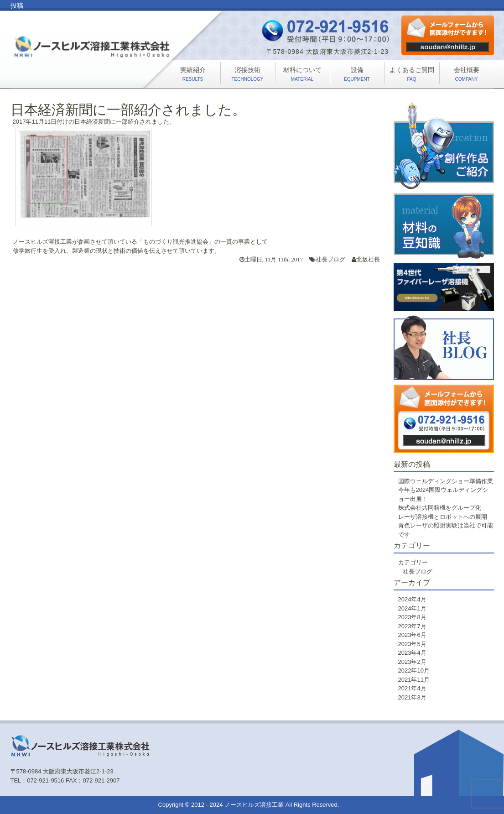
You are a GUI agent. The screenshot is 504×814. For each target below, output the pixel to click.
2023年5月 (412, 644)
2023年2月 (412, 662)
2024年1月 (412, 608)
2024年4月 (412, 599)
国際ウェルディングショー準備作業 (446, 481)
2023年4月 (412, 653)
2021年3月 (412, 697)
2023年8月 (412, 617)
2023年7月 (412, 626)
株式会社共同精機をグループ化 (440, 508)
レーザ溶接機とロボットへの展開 (443, 517)
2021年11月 (414, 680)
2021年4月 (412, 688)
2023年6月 (412, 635)
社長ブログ (330, 259)
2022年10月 (414, 671)
